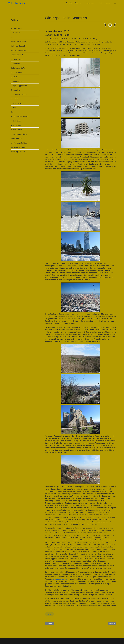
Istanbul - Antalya (17, 81)
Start (12, 37)
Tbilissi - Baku (16, 121)
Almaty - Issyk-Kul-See (19, 143)
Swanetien (15, 99)
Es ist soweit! (15, 33)
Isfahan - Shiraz (16, 130)
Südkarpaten (15, 64)
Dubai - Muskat (16, 139)
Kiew (12, 112)
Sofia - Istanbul (16, 72)
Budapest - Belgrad (18, 46)
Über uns (109, 3)
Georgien (49, 614)
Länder (101, 3)
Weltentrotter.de (17, 3)
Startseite (69, 3)
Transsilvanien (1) (17, 55)
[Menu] (115, 3)
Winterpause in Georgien (20, 116)
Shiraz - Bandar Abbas (19, 134)
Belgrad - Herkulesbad (19, 50)
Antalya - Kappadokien (19, 86)
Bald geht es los (17, 28)
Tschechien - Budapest (19, 42)
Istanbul (14, 77)
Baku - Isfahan (16, 125)
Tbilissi (13, 108)
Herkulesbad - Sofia (18, 68)
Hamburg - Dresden (18, 152)
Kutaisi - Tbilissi (16, 103)
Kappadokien (16, 90)
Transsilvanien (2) (17, 59)
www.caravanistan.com (61, 579)
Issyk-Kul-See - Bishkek (19, 147)
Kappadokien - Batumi (19, 94)
